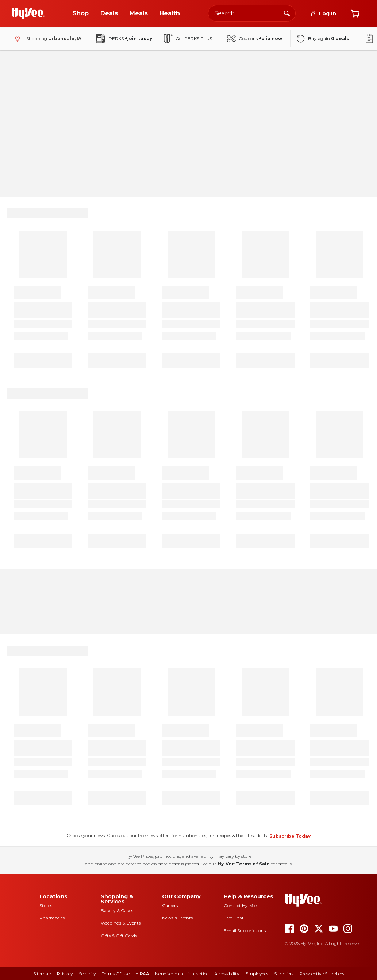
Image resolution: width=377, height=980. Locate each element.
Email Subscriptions (245, 931)
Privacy (65, 974)
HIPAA (142, 974)
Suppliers (284, 974)
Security (87, 974)
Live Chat (234, 918)
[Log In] (323, 13)
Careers (170, 905)
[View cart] (355, 13)
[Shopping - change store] (47, 39)
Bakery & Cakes (117, 911)
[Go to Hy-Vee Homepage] (28, 13)
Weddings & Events (121, 923)
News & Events (177, 918)
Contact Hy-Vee (240, 905)
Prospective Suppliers (322, 974)
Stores (46, 905)
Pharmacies (52, 918)
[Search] (287, 13)
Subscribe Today (290, 836)
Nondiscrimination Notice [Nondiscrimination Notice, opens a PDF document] (182, 974)
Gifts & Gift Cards (119, 936)
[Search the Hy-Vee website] (252, 13)
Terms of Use (116, 974)
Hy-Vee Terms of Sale (244, 864)
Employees (257, 974)
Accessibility (227, 974)
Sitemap (42, 974)
